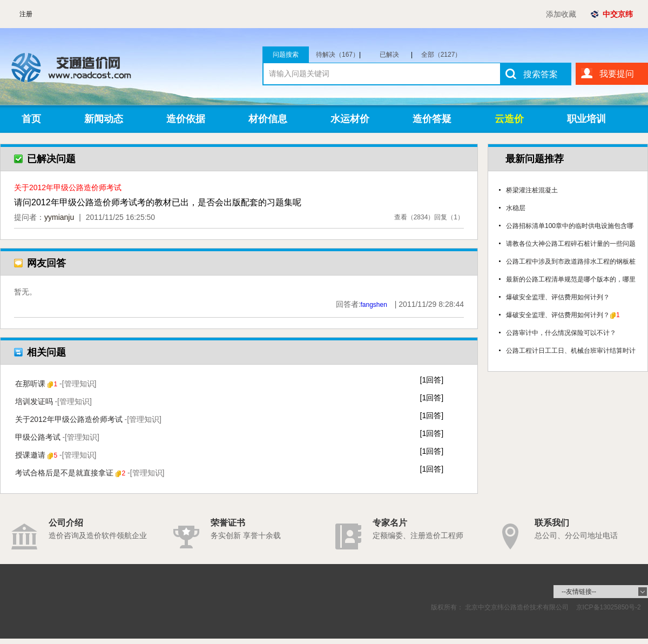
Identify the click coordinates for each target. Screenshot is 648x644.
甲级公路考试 (57, 437)
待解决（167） (338, 55)
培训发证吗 (53, 401)
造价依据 (186, 119)
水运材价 (350, 119)
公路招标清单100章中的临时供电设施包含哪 (570, 226)
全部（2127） (441, 55)
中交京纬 (618, 14)
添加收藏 (561, 14)
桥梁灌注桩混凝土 (532, 190)
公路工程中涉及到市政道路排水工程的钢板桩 (571, 261)
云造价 (509, 119)
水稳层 (516, 208)
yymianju (59, 217)
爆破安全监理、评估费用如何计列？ (558, 297)
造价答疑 (432, 119)
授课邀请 (56, 455)
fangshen (374, 305)
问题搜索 (286, 55)
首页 (31, 119)
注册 (26, 14)
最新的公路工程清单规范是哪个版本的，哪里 (571, 279)
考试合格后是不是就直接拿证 (90, 473)
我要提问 (617, 74)
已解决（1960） (394, 55)
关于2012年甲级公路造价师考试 (89, 419)
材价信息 (268, 119)
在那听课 (56, 384)
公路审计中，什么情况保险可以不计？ (561, 333)
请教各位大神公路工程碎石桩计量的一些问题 (571, 244)
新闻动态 (104, 119)
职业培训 (586, 119)
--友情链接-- (579, 592)
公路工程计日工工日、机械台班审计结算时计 (571, 351)
